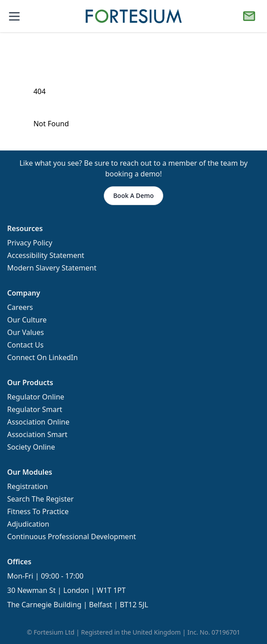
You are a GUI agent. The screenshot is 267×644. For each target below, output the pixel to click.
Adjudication (28, 524)
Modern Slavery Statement (52, 268)
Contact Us (25, 345)
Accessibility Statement (46, 255)
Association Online (38, 422)
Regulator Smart (35, 409)
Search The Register (40, 499)
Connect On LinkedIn (42, 357)
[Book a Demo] (249, 16)
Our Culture (27, 320)
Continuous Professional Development (72, 537)
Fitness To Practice (38, 511)
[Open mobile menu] (14, 16)
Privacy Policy (30, 243)
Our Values (25, 332)
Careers (20, 307)
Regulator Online (36, 397)
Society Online (31, 447)
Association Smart (37, 434)
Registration (28, 486)
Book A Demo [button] (133, 195)
